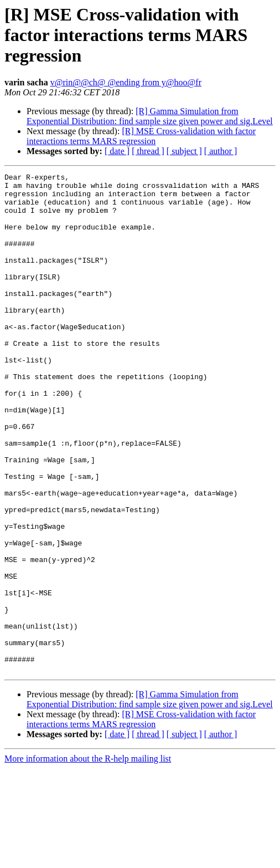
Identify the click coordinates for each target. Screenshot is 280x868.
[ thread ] (148, 151)
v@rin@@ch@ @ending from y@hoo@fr (126, 82)
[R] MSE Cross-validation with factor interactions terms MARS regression (141, 136)
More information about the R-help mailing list (88, 858)
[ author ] (221, 151)
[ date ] (117, 151)
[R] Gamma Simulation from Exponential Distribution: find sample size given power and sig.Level (150, 116)
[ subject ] (184, 151)
